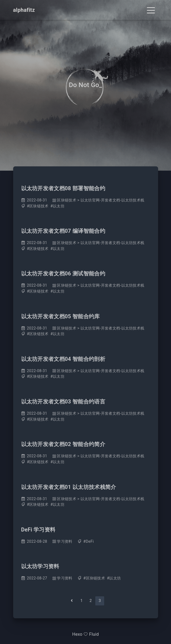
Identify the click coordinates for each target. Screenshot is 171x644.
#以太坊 (57, 206)
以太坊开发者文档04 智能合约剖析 (63, 359)
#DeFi (88, 542)
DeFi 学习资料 (38, 530)
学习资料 (65, 542)
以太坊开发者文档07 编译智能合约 (63, 231)
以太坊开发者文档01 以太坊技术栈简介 (69, 487)
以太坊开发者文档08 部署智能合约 (63, 188)
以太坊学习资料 (40, 566)
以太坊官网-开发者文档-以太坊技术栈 (112, 200)
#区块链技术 (38, 206)
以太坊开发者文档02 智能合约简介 (63, 444)
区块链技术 (67, 200)
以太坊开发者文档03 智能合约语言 (63, 402)
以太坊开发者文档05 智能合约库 (61, 316)
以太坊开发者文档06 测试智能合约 (63, 274)
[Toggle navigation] (151, 10)
